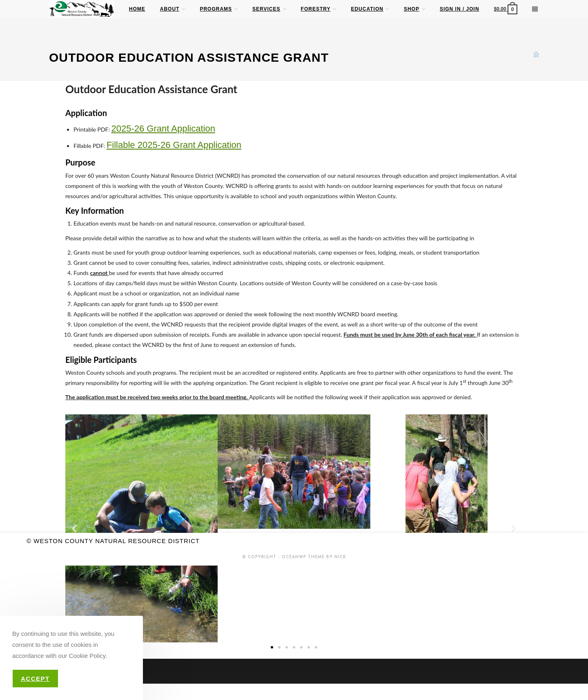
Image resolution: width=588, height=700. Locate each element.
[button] (75, 529)
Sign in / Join (460, 9)
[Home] (536, 54)
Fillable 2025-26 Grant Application (174, 145)
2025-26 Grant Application (163, 129)
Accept (35, 679)
